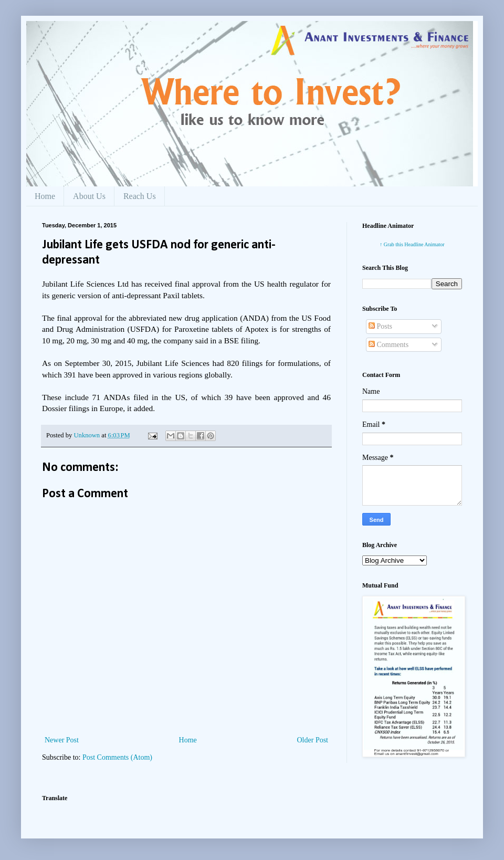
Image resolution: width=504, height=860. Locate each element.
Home (45, 196)
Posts (380, 326)
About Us (89, 196)
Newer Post (62, 740)
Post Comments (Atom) (117, 757)
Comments (388, 345)
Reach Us (140, 196)
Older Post (313, 740)
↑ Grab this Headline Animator (412, 244)
